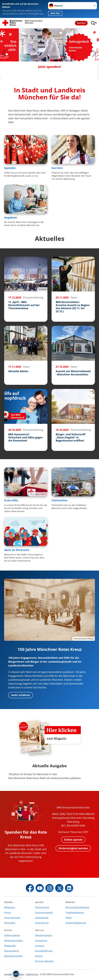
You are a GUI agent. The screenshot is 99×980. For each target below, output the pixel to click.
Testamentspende (44, 912)
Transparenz (41, 941)
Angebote (11, 218)
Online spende (73, 840)
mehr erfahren (21, 695)
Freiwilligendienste (75, 912)
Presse (7, 912)
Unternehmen (42, 923)
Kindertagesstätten (13, 941)
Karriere (57, 168)
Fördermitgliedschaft (76, 923)
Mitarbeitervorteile (13, 956)
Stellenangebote (12, 935)
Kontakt (8, 974)
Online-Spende (42, 907)
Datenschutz (32, 974)
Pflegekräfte (10, 946)
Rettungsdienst (12, 951)
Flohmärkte (59, 500)
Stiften (69, 918)
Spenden (81, 23)
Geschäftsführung (44, 951)
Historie (39, 956)
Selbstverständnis (44, 935)
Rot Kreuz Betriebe (44, 961)
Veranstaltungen (12, 918)
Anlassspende (42, 918)
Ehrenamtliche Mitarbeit (77, 907)
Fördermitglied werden (73, 848)
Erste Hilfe (11, 500)
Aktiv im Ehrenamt (17, 550)
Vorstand (39, 946)
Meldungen (10, 907)
